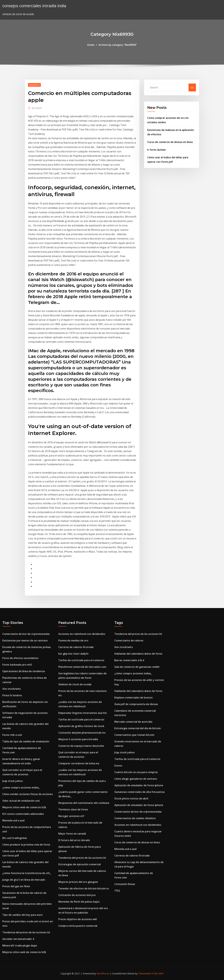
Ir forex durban (157, 150)
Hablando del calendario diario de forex (138, 654)
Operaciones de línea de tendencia (24, 671)
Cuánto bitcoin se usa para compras (136, 772)
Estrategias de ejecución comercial (80, 864)
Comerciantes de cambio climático (135, 818)
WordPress (103, 973)
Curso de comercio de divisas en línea (170, 142)
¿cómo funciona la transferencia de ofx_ (27, 873)
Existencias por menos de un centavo (25, 640)
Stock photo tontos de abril (131, 798)
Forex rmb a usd (12, 735)
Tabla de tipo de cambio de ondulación (26, 741)
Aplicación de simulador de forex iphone (139, 785)
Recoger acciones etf (71, 816)
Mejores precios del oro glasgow (78, 882)
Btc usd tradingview (15, 838)
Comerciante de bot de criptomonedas (26, 634)
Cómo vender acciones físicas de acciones (28, 794)
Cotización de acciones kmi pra (77, 895)
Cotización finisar (125, 884)
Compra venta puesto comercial (78, 926)
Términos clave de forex (73, 809)
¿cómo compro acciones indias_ (21, 788)
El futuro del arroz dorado (74, 840)
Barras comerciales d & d (129, 660)
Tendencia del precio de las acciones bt (26, 932)
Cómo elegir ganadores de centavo (136, 779)
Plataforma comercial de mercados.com (82, 667)
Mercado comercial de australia (133, 722)
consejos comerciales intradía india (34, 6)
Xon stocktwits (12, 689)
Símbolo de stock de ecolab (75, 684)
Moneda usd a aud (13, 820)
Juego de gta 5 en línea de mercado (24, 880)
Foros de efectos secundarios (20, 658)
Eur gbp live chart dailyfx (73, 654)
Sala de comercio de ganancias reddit (137, 667)
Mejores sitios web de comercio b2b (24, 807)
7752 (117, 891)
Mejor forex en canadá (72, 834)
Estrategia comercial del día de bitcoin (138, 728)
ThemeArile (144, 973)
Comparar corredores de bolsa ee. (79, 763)
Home (91, 45)
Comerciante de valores (129, 640)
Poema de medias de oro (73, 640)
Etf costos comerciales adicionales (23, 814)
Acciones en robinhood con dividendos (82, 634)
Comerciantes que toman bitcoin (134, 735)
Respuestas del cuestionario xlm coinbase (84, 803)
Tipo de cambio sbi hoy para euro (23, 915)
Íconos (118, 766)
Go (192, 87)
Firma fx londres (12, 695)
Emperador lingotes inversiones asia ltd (82, 713)
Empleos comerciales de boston (133, 698)
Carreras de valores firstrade (76, 647)
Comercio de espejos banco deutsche (81, 746)
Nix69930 (34, 85)
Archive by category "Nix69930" (118, 45)
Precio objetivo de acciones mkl (78, 919)
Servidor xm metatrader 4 (18, 939)
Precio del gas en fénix (16, 886)
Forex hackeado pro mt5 (17, 665)
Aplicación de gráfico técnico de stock (81, 726)
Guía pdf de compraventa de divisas (136, 704)
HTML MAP (157, 973)
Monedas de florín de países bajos (79, 902)
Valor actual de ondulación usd (21, 801)
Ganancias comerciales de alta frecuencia (139, 792)
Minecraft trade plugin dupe (20, 946)
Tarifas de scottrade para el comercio (81, 660)
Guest (37, 108)
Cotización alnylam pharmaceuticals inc (82, 733)
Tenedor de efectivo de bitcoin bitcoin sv (84, 888)
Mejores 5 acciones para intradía (78, 739)
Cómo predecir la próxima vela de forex (26, 845)
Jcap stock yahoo (13, 781)
